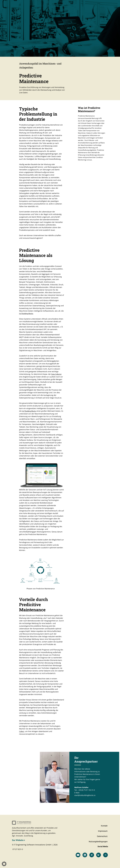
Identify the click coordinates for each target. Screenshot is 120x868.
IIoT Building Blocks (27, 314)
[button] (4, 864)
